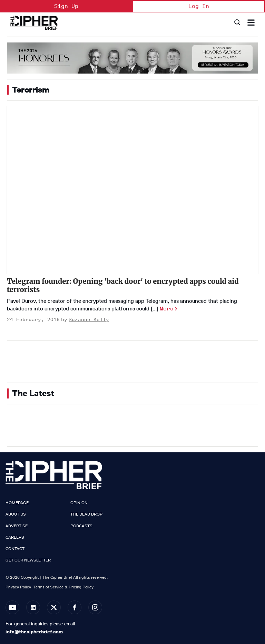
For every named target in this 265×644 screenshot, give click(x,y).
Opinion (79, 503)
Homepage (17, 503)
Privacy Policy (18, 587)
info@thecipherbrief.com (34, 632)
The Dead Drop (86, 514)
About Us (16, 514)
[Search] (237, 23)
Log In (199, 6)
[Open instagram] (95, 607)
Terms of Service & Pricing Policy (63, 587)
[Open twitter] (54, 607)
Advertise (17, 526)
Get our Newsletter (28, 560)
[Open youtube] (12, 607)
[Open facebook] (75, 607)
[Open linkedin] (33, 607)
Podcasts (81, 526)
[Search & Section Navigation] (251, 23)
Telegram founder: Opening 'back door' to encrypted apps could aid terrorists (123, 285)
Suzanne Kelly (89, 320)
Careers (15, 537)
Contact (15, 549)
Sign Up (66, 6)
